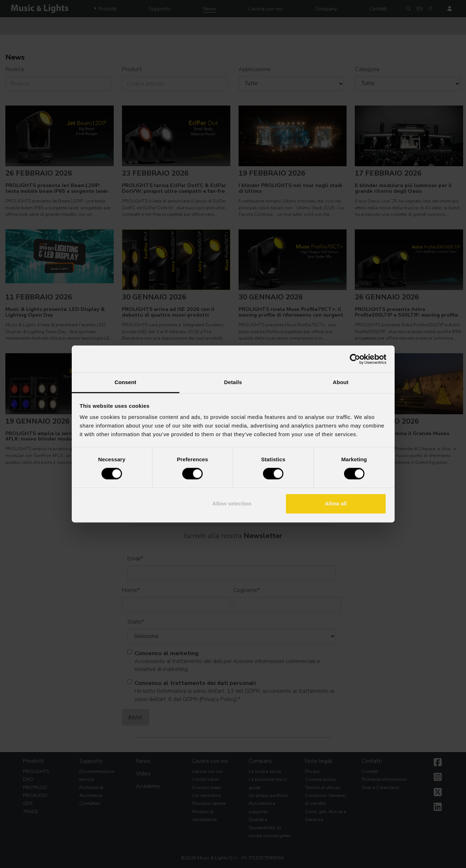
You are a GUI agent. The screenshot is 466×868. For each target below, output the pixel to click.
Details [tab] (233, 382)
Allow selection (232, 503)
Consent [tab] (125, 382)
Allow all (336, 503)
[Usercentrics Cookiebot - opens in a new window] (355, 359)
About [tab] (341, 382)
